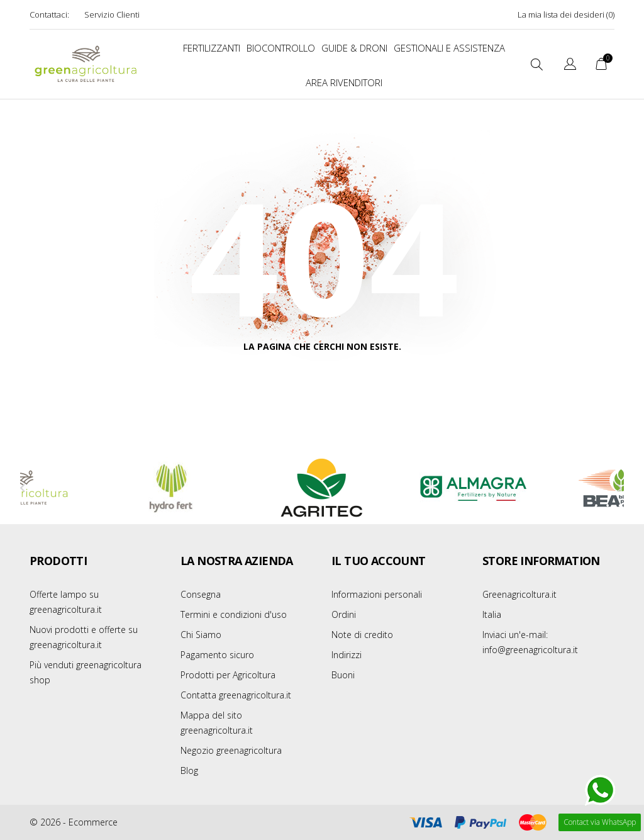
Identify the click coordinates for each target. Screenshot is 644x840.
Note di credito (362, 635)
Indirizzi (347, 655)
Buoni (343, 675)
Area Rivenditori (344, 82)
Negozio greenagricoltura (231, 750)
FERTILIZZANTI (212, 48)
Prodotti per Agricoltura (228, 675)
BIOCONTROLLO (281, 48)
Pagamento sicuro (217, 655)
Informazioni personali (377, 594)
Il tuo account (379, 561)
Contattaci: (49, 14)
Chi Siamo (201, 635)
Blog (189, 770)
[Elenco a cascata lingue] (570, 66)
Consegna (201, 594)
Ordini (344, 614)
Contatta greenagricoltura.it (236, 695)
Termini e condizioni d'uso (234, 614)
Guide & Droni (354, 48)
